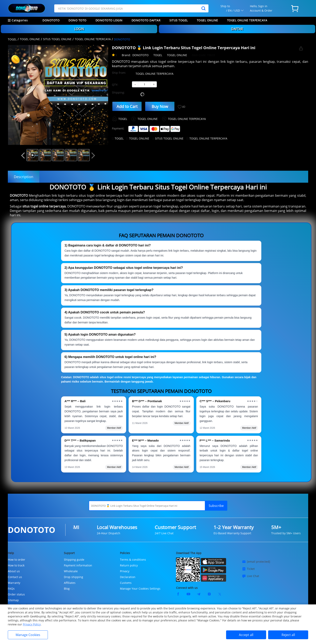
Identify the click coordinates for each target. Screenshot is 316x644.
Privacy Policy (32, 624)
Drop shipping (73, 577)
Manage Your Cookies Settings (140, 589)
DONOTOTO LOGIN (109, 20)
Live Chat (251, 576)
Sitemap (13, 600)
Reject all (288, 635)
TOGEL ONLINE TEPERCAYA (93, 39)
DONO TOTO (77, 20)
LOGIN (79, 29)
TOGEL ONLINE (207, 20)
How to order (17, 560)
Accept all (246, 635)
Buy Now (160, 106)
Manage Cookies (28, 635)
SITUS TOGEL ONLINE (57, 39)
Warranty (14, 583)
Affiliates (70, 583)
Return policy (129, 565)
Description (24, 177)
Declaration (128, 577)
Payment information (78, 565)
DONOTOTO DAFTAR (146, 20)
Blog (67, 589)
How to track (16, 565)
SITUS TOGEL (179, 20)
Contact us (15, 577)
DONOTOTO (51, 20)
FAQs (11, 589)
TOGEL (12, 39)
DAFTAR (237, 29)
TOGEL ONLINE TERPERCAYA (247, 20)
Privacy (125, 571)
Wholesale (71, 571)
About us (14, 571)
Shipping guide (74, 560)
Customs (126, 583)
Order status (16, 594)
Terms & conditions (133, 560)
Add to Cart (127, 106)
